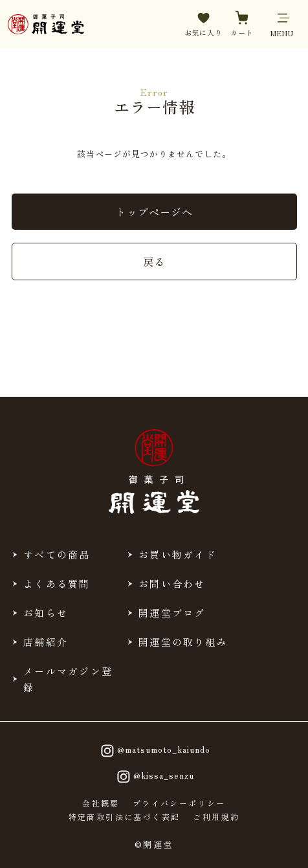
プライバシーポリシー (179, 803)
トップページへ (154, 212)
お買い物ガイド (178, 554)
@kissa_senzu (154, 777)
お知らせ (46, 613)
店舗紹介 (46, 642)
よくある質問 (57, 584)
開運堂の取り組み (183, 642)
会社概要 (101, 803)
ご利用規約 (216, 817)
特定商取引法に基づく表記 (125, 817)
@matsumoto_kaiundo (154, 751)
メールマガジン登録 (68, 679)
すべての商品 (57, 554)
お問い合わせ (172, 584)
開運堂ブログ (172, 613)
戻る (154, 262)
